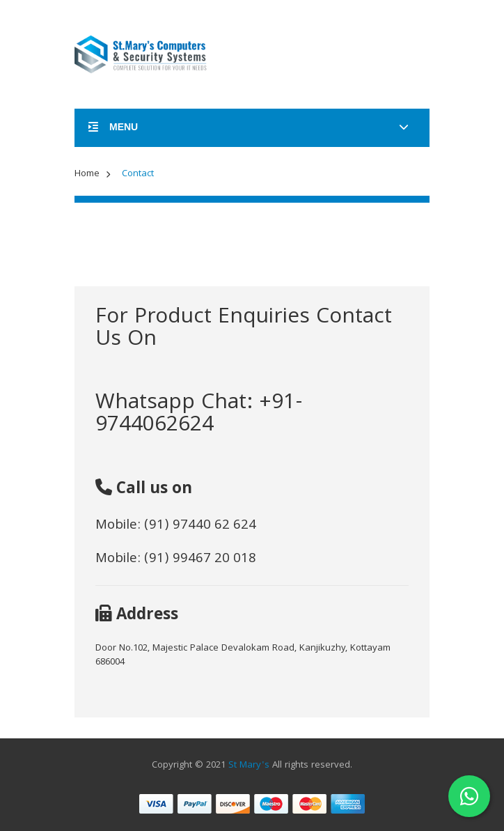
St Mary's (249, 766)
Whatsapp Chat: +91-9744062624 (199, 415)
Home (87, 174)
